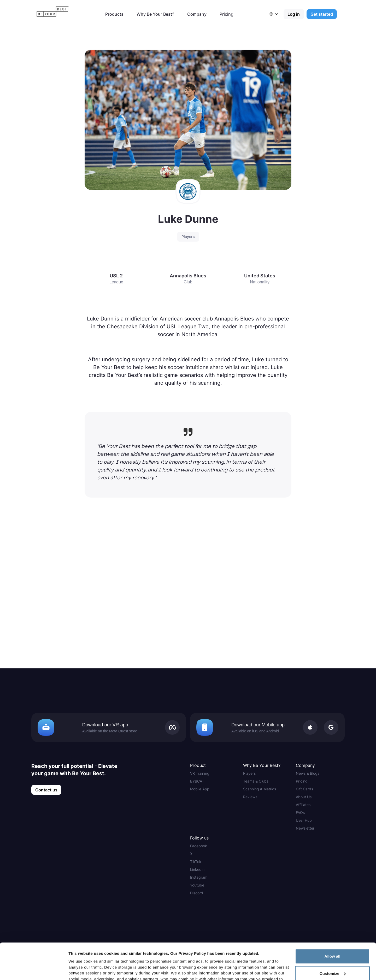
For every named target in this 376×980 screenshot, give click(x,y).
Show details (81, 970)
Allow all (333, 920)
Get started (322, 14)
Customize (333, 937)
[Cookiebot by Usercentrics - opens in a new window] (34, 970)
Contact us (46, 790)
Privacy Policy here (157, 955)
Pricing (227, 14)
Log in (294, 14)
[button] (277, 14)
